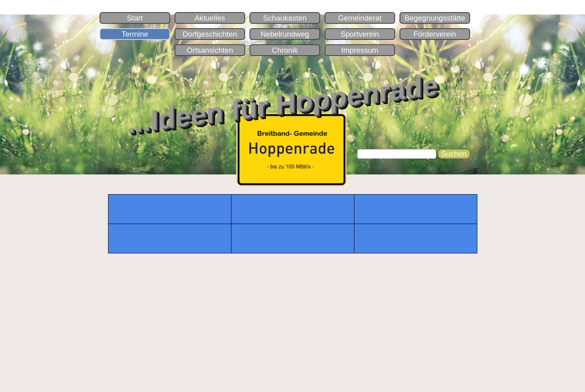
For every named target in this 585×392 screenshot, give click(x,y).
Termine (135, 34)
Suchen (454, 154)
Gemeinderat (360, 18)
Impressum (360, 50)
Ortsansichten (210, 50)
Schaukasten (285, 18)
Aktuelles (210, 18)
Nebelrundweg (285, 34)
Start (135, 18)
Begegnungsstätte (435, 18)
